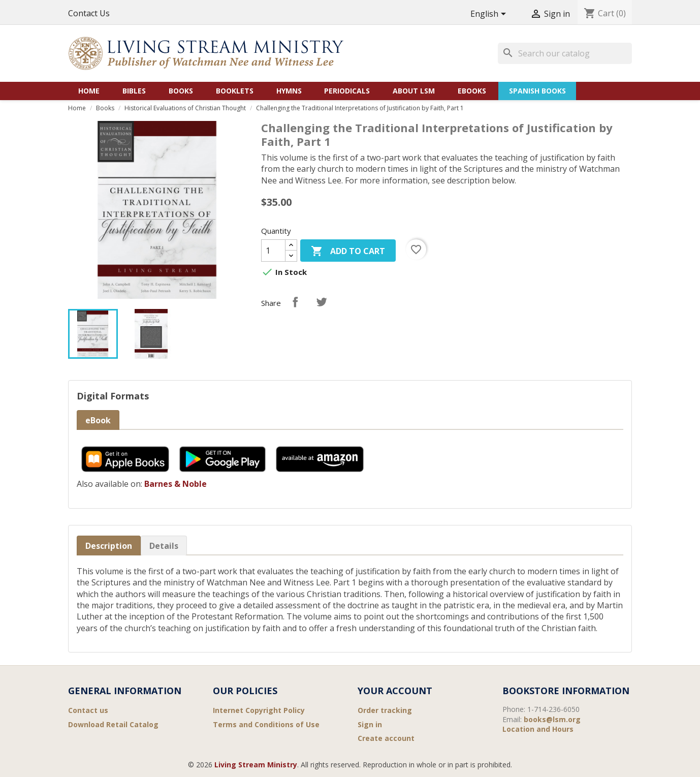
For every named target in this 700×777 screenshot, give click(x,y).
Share (295, 302)
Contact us (88, 710)
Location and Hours (538, 729)
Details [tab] (164, 546)
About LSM (414, 91)
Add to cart (348, 252)
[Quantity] (273, 251)
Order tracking (385, 710)
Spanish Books (537, 91)
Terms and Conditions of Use (266, 724)
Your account (395, 691)
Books (181, 91)
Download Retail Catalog (113, 724)
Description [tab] (109, 546)
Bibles (134, 91)
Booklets (235, 91)
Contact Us (89, 13)
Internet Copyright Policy (259, 710)
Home (89, 91)
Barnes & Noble (176, 484)
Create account (386, 738)
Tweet (322, 302)
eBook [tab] (98, 420)
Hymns (289, 91)
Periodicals (347, 91)
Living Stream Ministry (256, 765)
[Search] (565, 53)
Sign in (370, 724)
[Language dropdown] (490, 14)
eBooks (472, 91)
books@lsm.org (552, 719)
